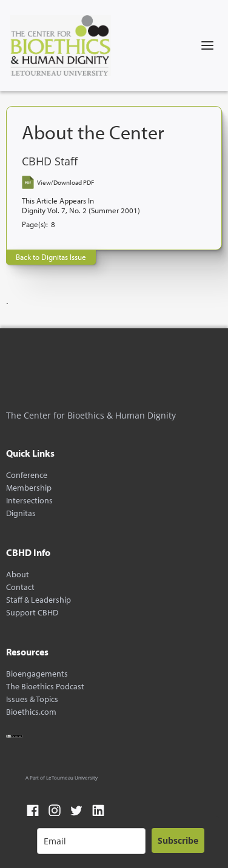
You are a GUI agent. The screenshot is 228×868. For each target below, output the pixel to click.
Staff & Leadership (39, 600)
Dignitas (21, 513)
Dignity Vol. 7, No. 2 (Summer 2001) (81, 210)
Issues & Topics (32, 699)
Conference (27, 475)
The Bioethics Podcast (45, 687)
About (18, 575)
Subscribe (178, 840)
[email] (91, 841)
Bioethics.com (31, 712)
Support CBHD (32, 613)
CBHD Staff (50, 161)
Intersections (29, 501)
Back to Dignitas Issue (51, 257)
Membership (29, 488)
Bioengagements (37, 674)
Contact (20, 587)
